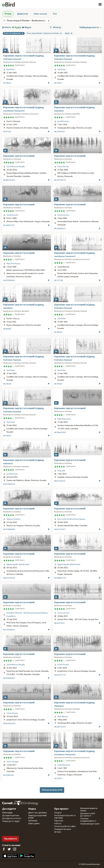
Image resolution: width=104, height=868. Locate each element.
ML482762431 (9, 180)
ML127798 (58, 280)
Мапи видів (7, 813)
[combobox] (27, 21)
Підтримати (10, 839)
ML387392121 (60, 180)
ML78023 (7, 436)
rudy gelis (61, 471)
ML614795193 (9, 578)
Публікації (33, 821)
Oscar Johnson (63, 613)
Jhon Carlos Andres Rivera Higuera (71, 519)
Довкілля (23, 14)
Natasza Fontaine (13, 519)
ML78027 (58, 83)
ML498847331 (60, 578)
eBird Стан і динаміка (37, 813)
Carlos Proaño (63, 665)
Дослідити (9, 809)
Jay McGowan (63, 121)
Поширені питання (63, 829)
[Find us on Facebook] (4, 849)
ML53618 (58, 779)
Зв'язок (58, 832)
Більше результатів (52, 790)
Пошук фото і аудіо (11, 821)
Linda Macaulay (64, 765)
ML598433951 (60, 433)
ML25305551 (60, 132)
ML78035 (7, 83)
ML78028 (58, 384)
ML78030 (7, 384)
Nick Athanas (63, 717)
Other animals (40, 14)
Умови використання (90, 824)
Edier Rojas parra (64, 419)
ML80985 (7, 329)
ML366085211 (60, 229)
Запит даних (34, 824)
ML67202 (7, 132)
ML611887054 (9, 484)
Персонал (59, 821)
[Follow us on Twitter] (9, 849)
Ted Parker (11, 70)
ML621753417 (60, 529)
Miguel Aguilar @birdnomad (18, 564)
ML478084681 (9, 529)
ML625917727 (60, 675)
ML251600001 (9, 630)
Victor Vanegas (13, 762)
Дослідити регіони (11, 816)
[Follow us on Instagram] (15, 849)
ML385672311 (9, 225)
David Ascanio (63, 167)
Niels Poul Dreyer (13, 264)
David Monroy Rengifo (16, 167)
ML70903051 (9, 775)
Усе (55, 14)
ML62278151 (59, 623)
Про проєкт (61, 809)
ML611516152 (60, 481)
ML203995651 (9, 280)
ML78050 (58, 332)
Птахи (8, 14)
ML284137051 (60, 727)
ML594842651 (9, 678)
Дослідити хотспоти (12, 818)
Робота (58, 824)
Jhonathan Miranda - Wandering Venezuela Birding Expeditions (27, 615)
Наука (32, 809)
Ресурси (58, 813)
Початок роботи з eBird (65, 826)
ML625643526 (9, 724)
